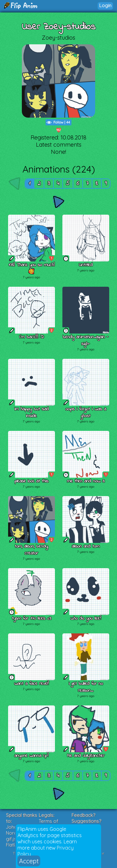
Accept (29, 861)
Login (105, 5)
